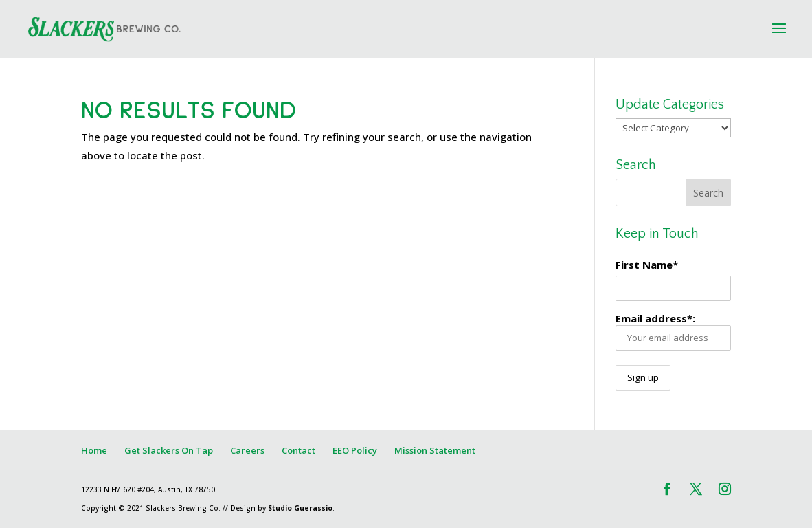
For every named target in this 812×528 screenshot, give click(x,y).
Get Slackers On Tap (169, 450)
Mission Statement (435, 450)
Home (94, 450)
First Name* (647, 265)
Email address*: (673, 331)
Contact (298, 450)
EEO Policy (355, 450)
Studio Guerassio (300, 508)
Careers (247, 450)
